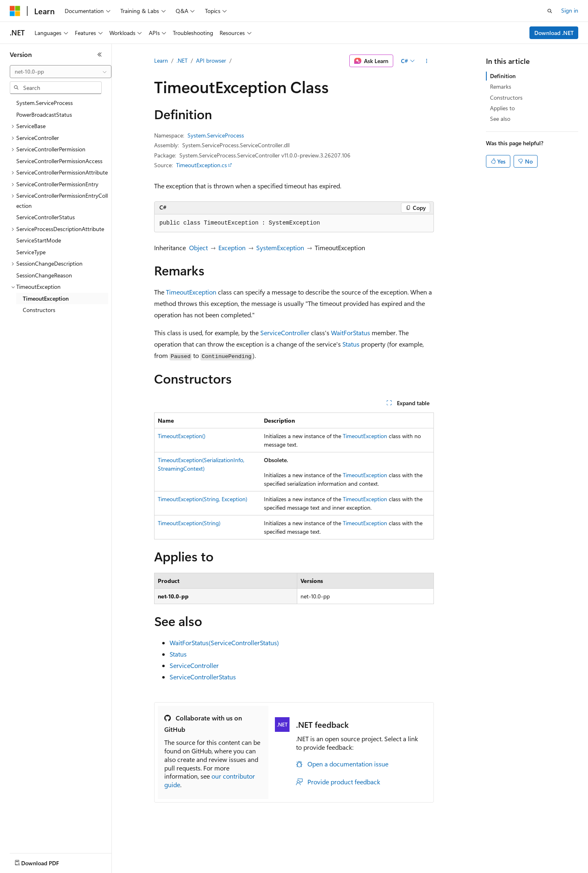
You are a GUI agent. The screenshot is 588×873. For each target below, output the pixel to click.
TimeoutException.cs (201, 165)
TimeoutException (191, 292)
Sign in (570, 10)
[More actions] (427, 61)
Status (351, 344)
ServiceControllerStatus (203, 677)
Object (198, 248)
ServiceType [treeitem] (31, 252)
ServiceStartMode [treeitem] (39, 240)
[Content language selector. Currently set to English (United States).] (47, 861)
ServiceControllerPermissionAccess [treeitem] (59, 161)
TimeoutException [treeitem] (46, 298)
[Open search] (550, 11)
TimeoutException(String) (189, 523)
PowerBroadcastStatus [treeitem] (44, 115)
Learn (161, 60)
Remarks (501, 86)
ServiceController (285, 333)
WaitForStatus (351, 333)
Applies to (502, 108)
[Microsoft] (15, 11)
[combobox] (61, 72)
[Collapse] (100, 55)
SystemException (280, 248)
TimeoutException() (182, 436)
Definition (503, 76)
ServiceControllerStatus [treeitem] (46, 217)
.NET (182, 60)
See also (500, 119)
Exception (232, 248)
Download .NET (554, 33)
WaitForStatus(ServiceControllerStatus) (224, 643)
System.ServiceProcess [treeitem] (45, 103)
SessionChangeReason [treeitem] (44, 275)
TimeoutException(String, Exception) (203, 499)
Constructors (506, 97)
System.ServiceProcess (216, 135)
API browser (211, 60)
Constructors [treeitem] (39, 310)
